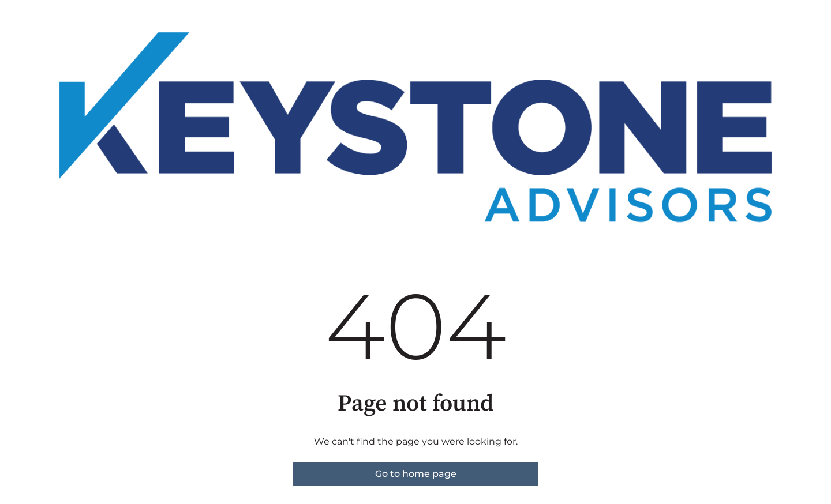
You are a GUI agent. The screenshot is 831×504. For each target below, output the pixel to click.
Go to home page (416, 474)
